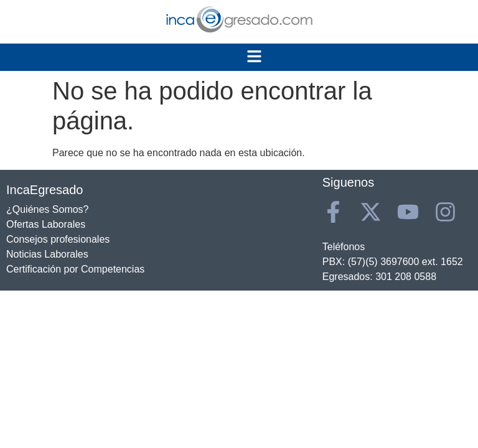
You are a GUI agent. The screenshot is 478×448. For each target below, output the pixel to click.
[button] (255, 57)
